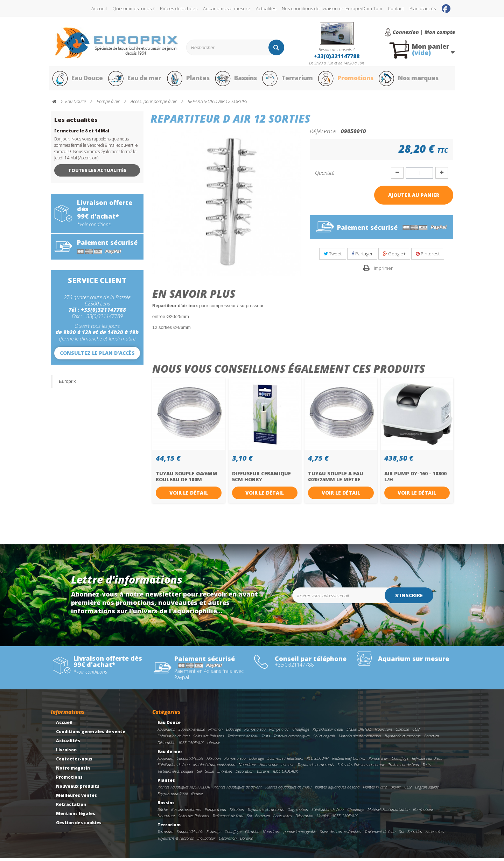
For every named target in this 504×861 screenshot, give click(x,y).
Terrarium (290, 80)
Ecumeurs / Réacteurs (285, 761)
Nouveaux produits (78, 789)
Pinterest (428, 256)
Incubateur (206, 841)
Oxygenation (298, 812)
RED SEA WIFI (318, 761)
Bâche (163, 812)
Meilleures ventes (76, 798)
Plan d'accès (423, 8)
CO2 (416, 732)
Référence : (325, 133)
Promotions (349, 80)
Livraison (66, 753)
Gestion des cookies (79, 825)
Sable (209, 774)
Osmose (402, 732)
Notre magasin (73, 771)
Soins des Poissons (209, 739)
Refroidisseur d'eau (328, 732)
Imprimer (383, 270)
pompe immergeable (300, 834)
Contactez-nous (74, 762)
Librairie (213, 745)
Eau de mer (135, 80)
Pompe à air (279, 732)
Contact (396, 8)
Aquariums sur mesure (227, 8)
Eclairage (233, 732)
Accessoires (283, 818)
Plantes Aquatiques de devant (238, 790)
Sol (249, 818)
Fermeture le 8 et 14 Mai (82, 134)
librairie (197, 796)
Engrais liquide (427, 790)
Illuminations (423, 812)
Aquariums (166, 732)
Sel (199, 774)
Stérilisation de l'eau (174, 739)
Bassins (238, 80)
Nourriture (383, 732)
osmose (288, 767)
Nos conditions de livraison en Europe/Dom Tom (332, 8)
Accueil (99, 8)
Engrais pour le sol (173, 796)
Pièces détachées (179, 8)
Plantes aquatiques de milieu (288, 790)
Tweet (333, 256)
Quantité (325, 175)
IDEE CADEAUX (191, 745)
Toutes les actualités (97, 173)
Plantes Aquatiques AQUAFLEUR (184, 790)
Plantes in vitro (375, 790)
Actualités (266, 8)
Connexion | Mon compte (424, 32)
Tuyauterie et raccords (402, 739)
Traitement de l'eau (243, 739)
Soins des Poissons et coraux (361, 767)
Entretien (432, 739)
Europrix (67, 384)
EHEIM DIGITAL (359, 732)
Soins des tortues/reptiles (341, 834)
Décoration (166, 745)
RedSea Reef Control (349, 761)
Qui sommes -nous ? (133, 8)
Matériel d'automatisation (360, 739)
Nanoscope (269, 767)
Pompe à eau (255, 732)
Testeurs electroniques (292, 739)
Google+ (394, 256)
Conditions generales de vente (91, 734)
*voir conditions (94, 227)
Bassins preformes (186, 812)
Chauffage (301, 732)
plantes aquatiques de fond (337, 790)
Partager (362, 256)
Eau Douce (77, 80)
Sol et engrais (324, 739)
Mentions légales (76, 816)
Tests (266, 739)
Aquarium (165, 761)
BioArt (396, 790)
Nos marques (414, 80)
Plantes (189, 80)
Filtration (215, 732)
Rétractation (71, 807)
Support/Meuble (192, 732)
